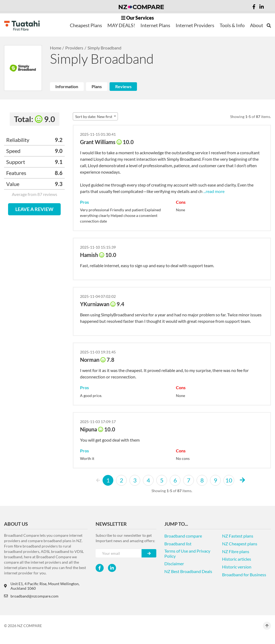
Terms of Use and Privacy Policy (187, 553)
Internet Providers (195, 25)
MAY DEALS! (121, 25)
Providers (74, 48)
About (257, 25)
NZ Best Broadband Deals (188, 571)
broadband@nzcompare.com (31, 596)
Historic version (237, 567)
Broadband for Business (244, 575)
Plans (97, 86)
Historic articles (237, 559)
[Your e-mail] (119, 553)
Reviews (123, 86)
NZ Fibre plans (236, 551)
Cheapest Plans (86, 25)
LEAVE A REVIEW (34, 209)
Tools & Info (232, 25)
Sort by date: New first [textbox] (94, 117)
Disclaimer (174, 563)
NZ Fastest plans (238, 536)
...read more (214, 191)
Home (56, 48)
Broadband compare (183, 536)
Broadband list (178, 544)
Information (67, 86)
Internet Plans (155, 25)
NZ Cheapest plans (240, 544)
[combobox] (95, 116)
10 (229, 480)
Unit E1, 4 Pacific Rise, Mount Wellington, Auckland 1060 (42, 586)
